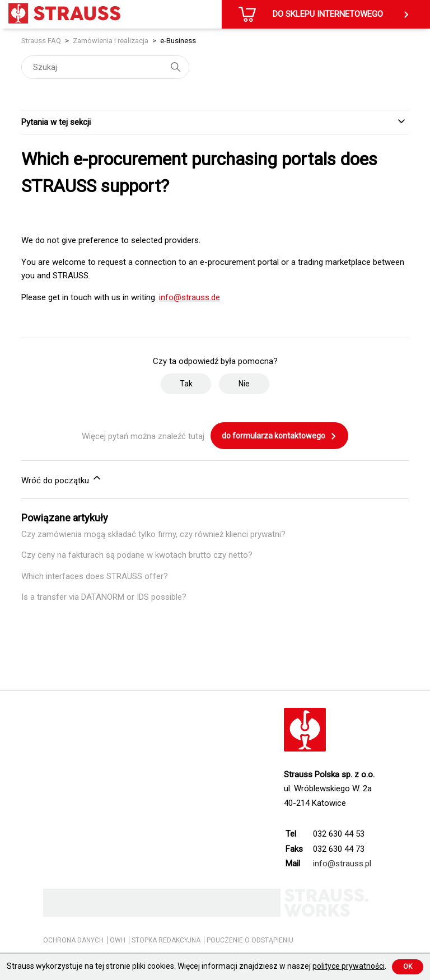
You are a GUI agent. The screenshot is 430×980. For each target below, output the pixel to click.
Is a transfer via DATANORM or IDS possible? (104, 597)
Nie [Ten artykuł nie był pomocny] (244, 384)
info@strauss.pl (342, 864)
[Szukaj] (105, 67)
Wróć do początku (62, 479)
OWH (118, 940)
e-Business (178, 41)
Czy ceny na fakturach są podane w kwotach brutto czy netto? (137, 555)
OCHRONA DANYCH (73, 940)
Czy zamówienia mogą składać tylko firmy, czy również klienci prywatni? (153, 534)
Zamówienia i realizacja (111, 41)
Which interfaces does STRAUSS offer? (95, 576)
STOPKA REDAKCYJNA (166, 940)
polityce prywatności (349, 966)
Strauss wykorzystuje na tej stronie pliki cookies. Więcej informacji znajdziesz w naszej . (197, 966)
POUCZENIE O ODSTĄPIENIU (250, 940)
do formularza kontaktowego (279, 436)
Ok (408, 967)
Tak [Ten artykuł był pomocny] (186, 384)
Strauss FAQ (42, 41)
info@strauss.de (190, 297)
